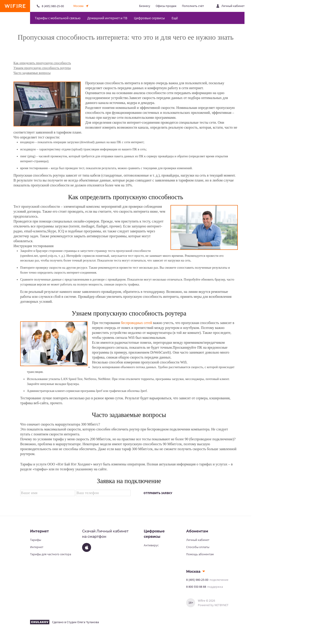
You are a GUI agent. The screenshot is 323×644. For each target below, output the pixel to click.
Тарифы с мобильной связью (58, 18)
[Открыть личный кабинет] (230, 6)
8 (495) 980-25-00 (197, 580)
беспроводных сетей (136, 323)
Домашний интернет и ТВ (107, 18)
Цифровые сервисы (149, 18)
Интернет (37, 547)
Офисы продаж (166, 6)
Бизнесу (145, 6)
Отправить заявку (158, 493)
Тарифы (36, 540)
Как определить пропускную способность (42, 63)
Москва (193, 572)
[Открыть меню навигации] (176, 18)
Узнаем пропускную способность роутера (42, 68)
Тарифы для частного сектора (51, 554)
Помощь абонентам (200, 554)
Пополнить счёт (193, 6)
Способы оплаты (198, 547)
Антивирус (151, 545)
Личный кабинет (198, 540)
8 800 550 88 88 (196, 587)
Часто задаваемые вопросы (32, 73)
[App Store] (87, 547)
